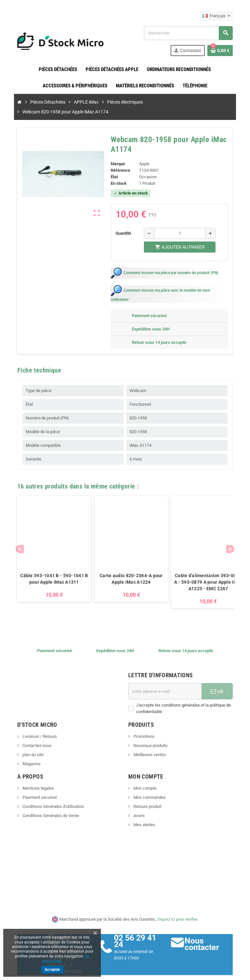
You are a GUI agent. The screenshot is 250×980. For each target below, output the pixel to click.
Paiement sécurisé (33, 781)
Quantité (123, 223)
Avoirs (139, 799)
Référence (119, 161)
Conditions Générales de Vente (44, 799)
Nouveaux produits (150, 729)
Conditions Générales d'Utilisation (47, 790)
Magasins (25, 747)
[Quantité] (181, 224)
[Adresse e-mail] (167, 675)
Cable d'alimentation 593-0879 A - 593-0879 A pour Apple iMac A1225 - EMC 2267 (202, 566)
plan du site (26, 738)
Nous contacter (205, 928)
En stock (118, 174)
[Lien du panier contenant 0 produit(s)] (226, 51)
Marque (117, 154)
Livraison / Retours (33, 720)
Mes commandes (149, 781)
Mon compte (145, 772)
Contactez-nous (30, 729)
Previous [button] (14, 533)
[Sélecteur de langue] (222, 16)
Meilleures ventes (149, 738)
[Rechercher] (192, 33)
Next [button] (236, 533)
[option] (48, 539)
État (113, 167)
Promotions (144, 720)
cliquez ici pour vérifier (177, 903)
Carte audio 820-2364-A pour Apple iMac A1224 (125, 563)
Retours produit (147, 790)
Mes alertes (144, 808)
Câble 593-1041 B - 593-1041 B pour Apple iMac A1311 (48, 563)
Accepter (52, 970)
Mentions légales (32, 772)
